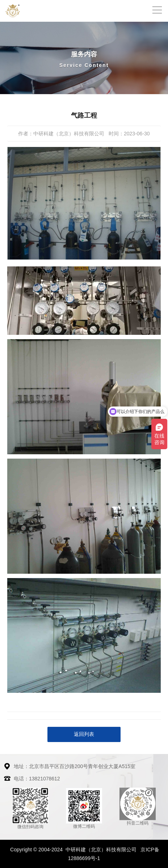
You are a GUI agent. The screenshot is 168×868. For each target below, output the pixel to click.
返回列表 (84, 734)
